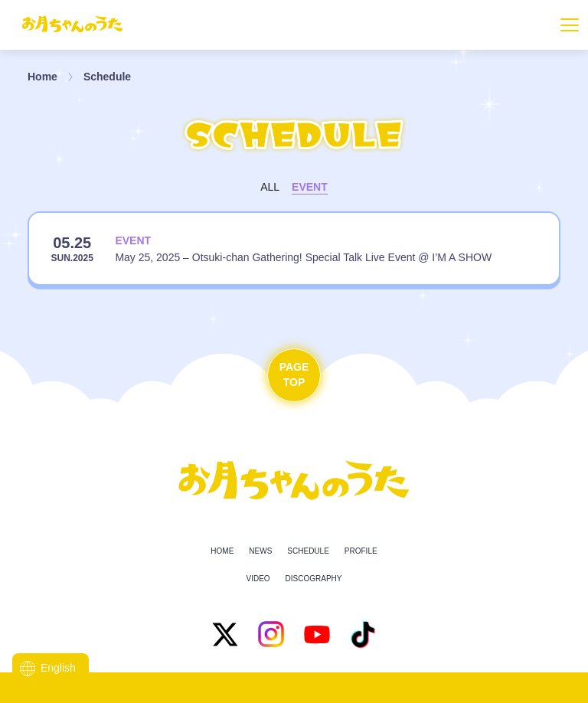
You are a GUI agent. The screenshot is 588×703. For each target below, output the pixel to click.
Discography (314, 579)
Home (42, 77)
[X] (225, 634)
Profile (361, 551)
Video (258, 579)
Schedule (107, 77)
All (270, 187)
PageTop (294, 374)
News (260, 551)
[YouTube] (317, 634)
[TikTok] (363, 634)
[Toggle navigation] (570, 25)
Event (310, 187)
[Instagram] (271, 634)
